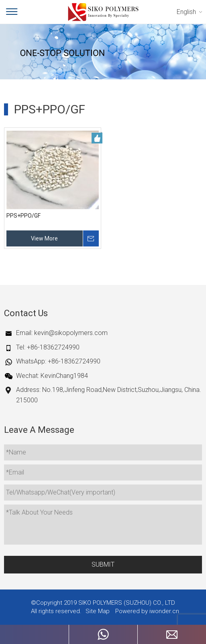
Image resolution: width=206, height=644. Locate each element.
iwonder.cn (164, 611)
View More (44, 238)
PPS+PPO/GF (23, 216)
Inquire (91, 238)
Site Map (98, 611)
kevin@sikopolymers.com (71, 333)
